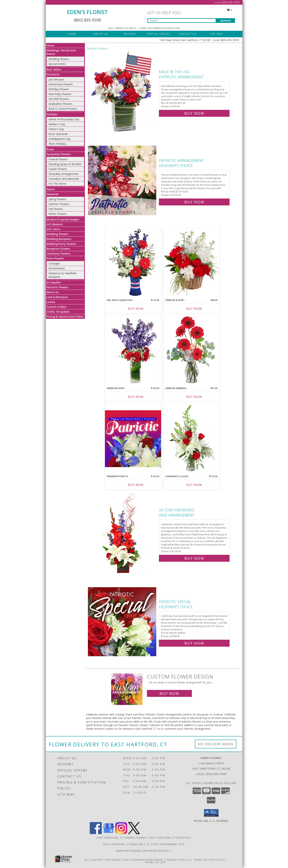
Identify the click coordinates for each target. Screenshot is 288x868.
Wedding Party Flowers (61, 244)
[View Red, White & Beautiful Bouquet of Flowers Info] (133, 262)
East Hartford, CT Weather (123, 844)
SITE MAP (216, 34)
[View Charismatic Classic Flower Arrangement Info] (192, 439)
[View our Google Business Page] (108, 833)
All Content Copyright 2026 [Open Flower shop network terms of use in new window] (107, 860)
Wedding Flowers (59, 59)
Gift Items (53, 229)
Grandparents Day (60, 139)
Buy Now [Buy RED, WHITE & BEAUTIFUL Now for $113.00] (136, 309)
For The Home (57, 184)
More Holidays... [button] (58, 144)
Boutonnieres (57, 268)
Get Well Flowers (59, 99)
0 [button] (229, 10)
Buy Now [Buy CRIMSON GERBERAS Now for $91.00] (194, 397)
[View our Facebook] (96, 833)
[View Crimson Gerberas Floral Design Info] (192, 350)
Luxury (51, 302)
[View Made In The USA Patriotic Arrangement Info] (122, 92)
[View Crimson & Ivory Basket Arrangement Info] (192, 262)
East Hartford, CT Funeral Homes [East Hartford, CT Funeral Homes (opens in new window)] (121, 838)
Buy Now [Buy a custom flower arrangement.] (169, 693)
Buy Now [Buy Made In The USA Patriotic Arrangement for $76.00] (194, 113)
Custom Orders (56, 307)
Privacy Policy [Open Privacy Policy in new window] (178, 860)
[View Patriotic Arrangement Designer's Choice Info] (122, 180)
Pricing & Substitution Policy (65, 316)
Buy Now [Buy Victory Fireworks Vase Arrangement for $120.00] (194, 558)
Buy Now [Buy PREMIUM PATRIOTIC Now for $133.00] (136, 485)
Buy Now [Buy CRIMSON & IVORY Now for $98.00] (194, 309)
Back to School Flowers (63, 109)
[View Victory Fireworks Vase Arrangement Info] (122, 533)
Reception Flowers (58, 249)
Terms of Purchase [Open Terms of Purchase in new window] (209, 860)
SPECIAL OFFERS (159, 34)
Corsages (54, 263)
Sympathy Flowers (58, 154)
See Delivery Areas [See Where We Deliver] (216, 744)
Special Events (57, 64)
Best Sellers (54, 69)
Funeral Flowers (58, 159)
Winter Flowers (58, 214)
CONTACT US (187, 34)
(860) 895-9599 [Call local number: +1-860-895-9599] (216, 774)
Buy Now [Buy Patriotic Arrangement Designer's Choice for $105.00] (194, 202)
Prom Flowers (55, 258)
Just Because (56, 79)
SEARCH (226, 21)
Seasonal (52, 194)
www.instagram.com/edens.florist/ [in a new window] (143, 851)
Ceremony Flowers (58, 254)
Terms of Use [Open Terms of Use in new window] (155, 862)
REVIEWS (130, 34)
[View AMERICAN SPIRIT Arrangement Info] (133, 350)
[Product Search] (182, 21)
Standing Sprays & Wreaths (65, 164)
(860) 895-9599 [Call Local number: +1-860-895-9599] (231, 2)
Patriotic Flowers (57, 287)
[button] (211, 813)
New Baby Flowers (60, 94)
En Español (54, 282)
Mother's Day (57, 124)
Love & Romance (57, 297)
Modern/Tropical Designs (63, 219)
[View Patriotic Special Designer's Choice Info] (122, 622)
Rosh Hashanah (58, 134)
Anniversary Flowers (61, 84)
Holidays (52, 114)
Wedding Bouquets (59, 239)
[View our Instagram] (121, 833)
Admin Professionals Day (64, 119)
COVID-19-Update (58, 312)
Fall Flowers (56, 209)
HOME (72, 34)
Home (50, 45)
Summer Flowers (59, 204)
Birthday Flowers (59, 89)
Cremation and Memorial (64, 179)
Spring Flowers (57, 199)
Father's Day (56, 129)
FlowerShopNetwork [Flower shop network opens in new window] (146, 860)
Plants (51, 189)
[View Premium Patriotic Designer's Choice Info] (133, 439)
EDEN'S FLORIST (87, 12)
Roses (50, 149)
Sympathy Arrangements (64, 174)
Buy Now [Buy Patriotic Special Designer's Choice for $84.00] (194, 643)
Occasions (53, 74)
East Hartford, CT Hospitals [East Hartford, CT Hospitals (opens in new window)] (170, 838)
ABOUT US (101, 34)
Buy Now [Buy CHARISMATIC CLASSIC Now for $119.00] (194, 485)
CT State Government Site (166, 844)
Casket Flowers (58, 169)
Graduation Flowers (60, 104)
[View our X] (134, 833)
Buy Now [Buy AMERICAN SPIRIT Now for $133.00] (136, 397)
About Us (52, 292)
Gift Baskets (55, 224)
